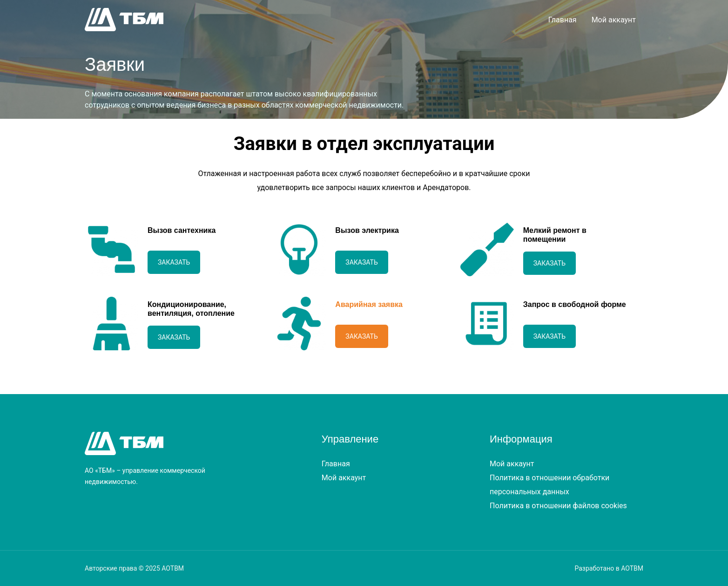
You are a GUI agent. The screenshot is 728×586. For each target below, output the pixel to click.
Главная (563, 20)
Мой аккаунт (614, 20)
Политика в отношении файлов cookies (558, 506)
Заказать (174, 262)
